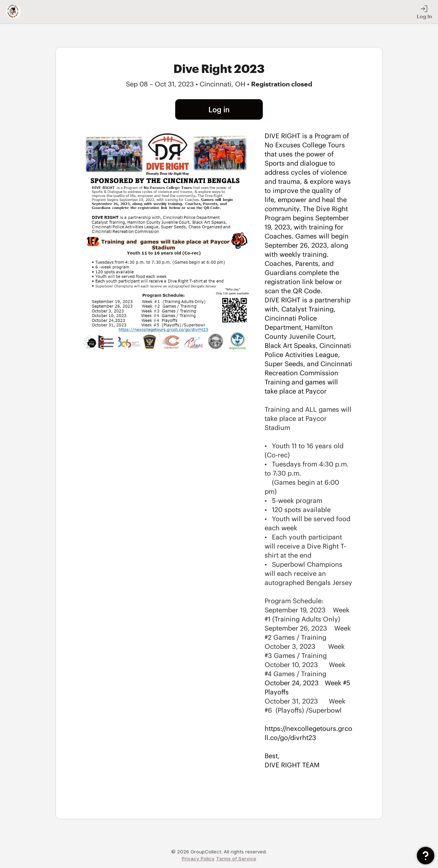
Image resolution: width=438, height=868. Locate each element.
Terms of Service (236, 859)
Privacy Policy (198, 859)
